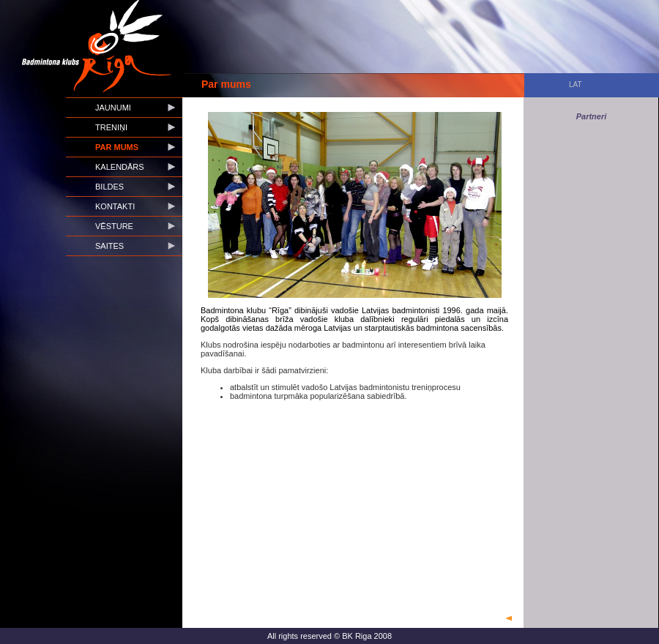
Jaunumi (113, 108)
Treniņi (111, 127)
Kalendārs (120, 167)
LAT (576, 85)
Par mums (117, 147)
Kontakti (115, 206)
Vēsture (114, 226)
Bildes (109, 187)
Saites (109, 246)
